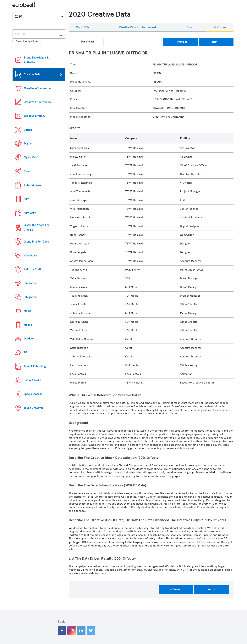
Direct (28, 171)
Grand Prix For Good (36, 242)
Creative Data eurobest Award (137, 27)
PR (25, 353)
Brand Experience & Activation (36, 60)
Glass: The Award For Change (37, 227)
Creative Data (32, 74)
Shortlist (192, 27)
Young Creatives (33, 408)
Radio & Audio (32, 380)
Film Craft (30, 213)
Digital (28, 144)
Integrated (30, 297)
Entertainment (33, 185)
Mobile (28, 325)
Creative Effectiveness (38, 102)
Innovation (30, 283)
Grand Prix (82, 27)
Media (27, 311)
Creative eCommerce (37, 88)
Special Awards (33, 394)
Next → (216, 42)
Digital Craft (31, 157)
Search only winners (27, 41)
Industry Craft (32, 269)
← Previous (181, 42)
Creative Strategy (34, 116)
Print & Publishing (35, 366)
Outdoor (29, 339)
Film (26, 199)
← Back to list (86, 42)
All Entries (220, 27)
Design (28, 130)
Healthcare (31, 256)
